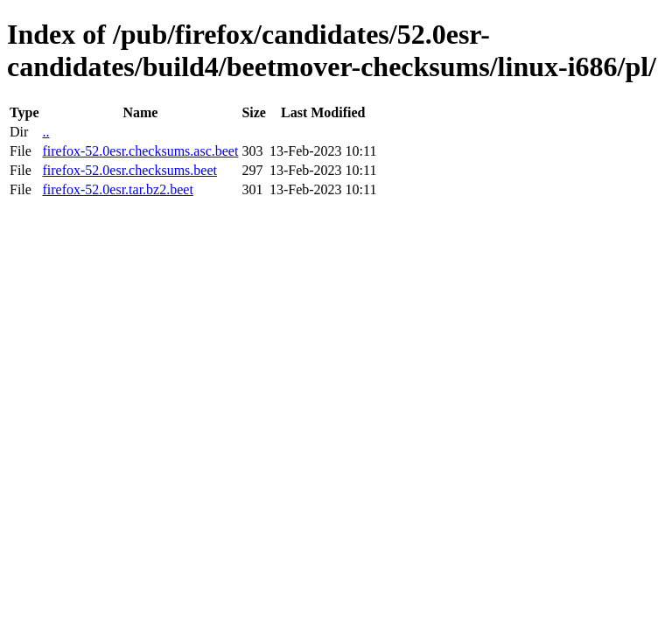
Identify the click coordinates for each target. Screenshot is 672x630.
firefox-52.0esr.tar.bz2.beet (117, 189)
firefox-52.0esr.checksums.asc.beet (140, 151)
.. (45, 132)
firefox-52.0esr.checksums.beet (129, 170)
